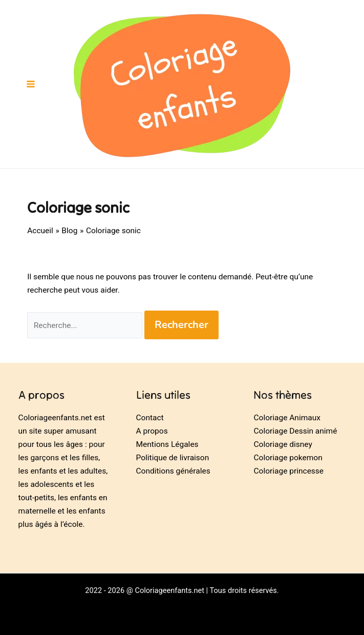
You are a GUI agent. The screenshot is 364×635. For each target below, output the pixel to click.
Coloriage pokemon (288, 458)
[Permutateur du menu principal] (31, 84)
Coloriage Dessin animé (295, 431)
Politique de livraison (173, 458)
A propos (152, 431)
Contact (150, 418)
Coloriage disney (283, 444)
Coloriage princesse (288, 471)
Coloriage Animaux (287, 418)
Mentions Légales (167, 444)
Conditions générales (173, 471)
